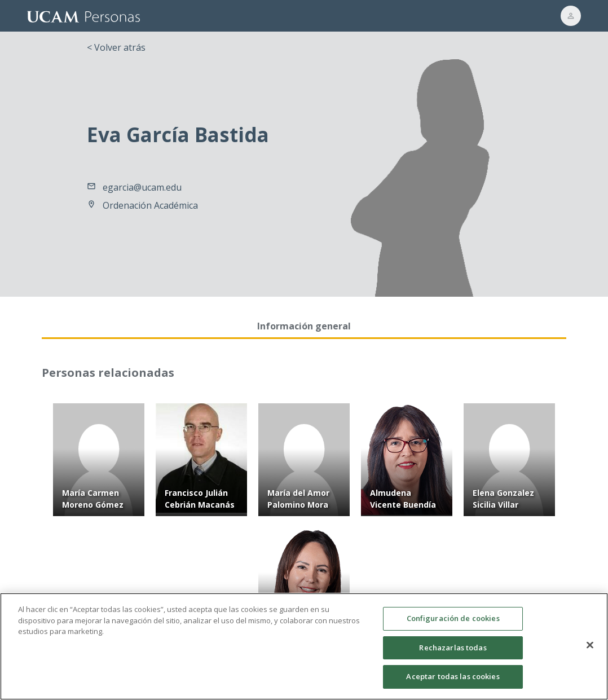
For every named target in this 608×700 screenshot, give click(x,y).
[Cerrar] (590, 647)
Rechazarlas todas (453, 649)
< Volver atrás (116, 47)
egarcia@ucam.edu (142, 187)
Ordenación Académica (150, 205)
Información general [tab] (304, 326)
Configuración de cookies (453, 620)
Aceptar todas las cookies (453, 679)
